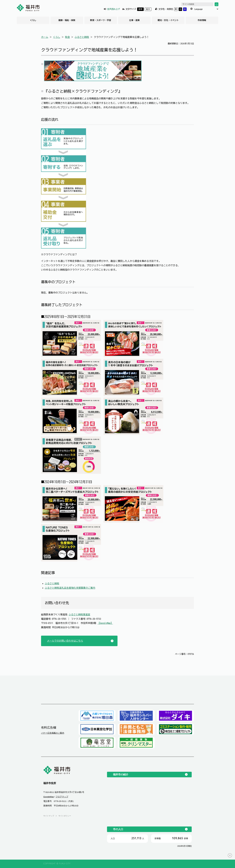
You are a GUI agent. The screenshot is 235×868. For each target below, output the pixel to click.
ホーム (45, 37)
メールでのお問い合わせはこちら (65, 641)
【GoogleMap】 (105, 623)
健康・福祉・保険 (67, 20)
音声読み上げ (113, 9)
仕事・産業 (134, 20)
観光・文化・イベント (168, 20)
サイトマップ (49, 816)
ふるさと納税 (82, 37)
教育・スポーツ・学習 (101, 20)
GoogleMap (49, 797)
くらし (33, 20)
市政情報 (202, 20)
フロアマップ (62, 797)
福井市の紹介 (121, 774)
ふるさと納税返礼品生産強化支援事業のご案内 (70, 588)
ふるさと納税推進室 (79, 614)
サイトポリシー (65, 816)
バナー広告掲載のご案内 (53, 733)
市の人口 (118, 829)
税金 (67, 37)
